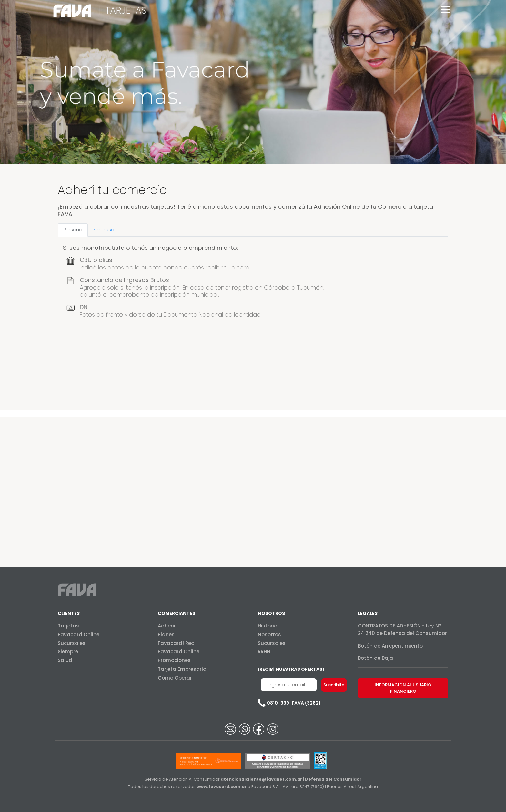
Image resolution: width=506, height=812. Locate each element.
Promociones (174, 660)
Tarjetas (68, 626)
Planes (166, 634)
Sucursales (72, 643)
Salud (65, 660)
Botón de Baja (375, 658)
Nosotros (269, 634)
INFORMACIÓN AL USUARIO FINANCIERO (403, 688)
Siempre (68, 652)
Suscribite (334, 685)
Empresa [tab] (104, 230)
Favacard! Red (176, 643)
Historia (268, 626)
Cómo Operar (175, 678)
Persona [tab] (73, 230)
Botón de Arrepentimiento (390, 646)
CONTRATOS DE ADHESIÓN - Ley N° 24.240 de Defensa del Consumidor (402, 629)
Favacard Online (79, 634)
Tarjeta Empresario (182, 669)
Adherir (167, 626)
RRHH (264, 652)
